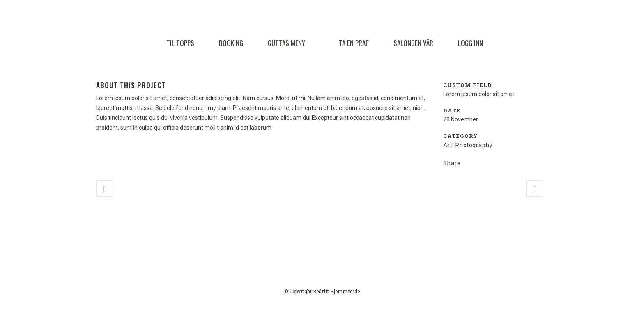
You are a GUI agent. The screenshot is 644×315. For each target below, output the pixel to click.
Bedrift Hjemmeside (336, 291)
